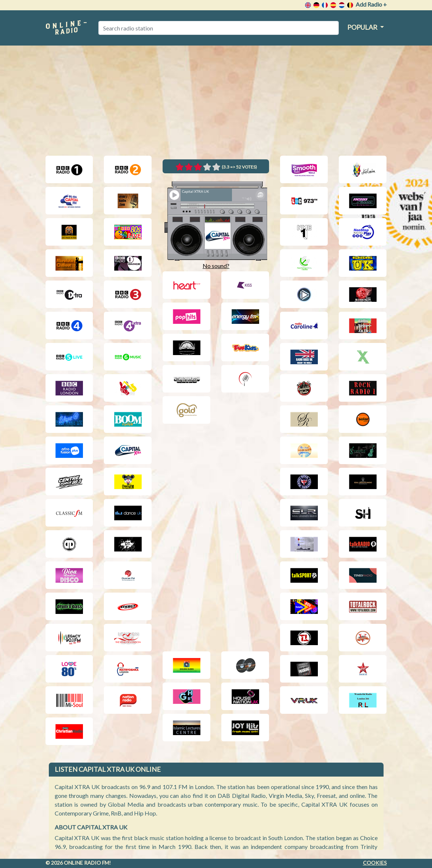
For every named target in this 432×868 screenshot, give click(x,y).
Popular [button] (363, 27)
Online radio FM (86, 863)
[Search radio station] (219, 28)
